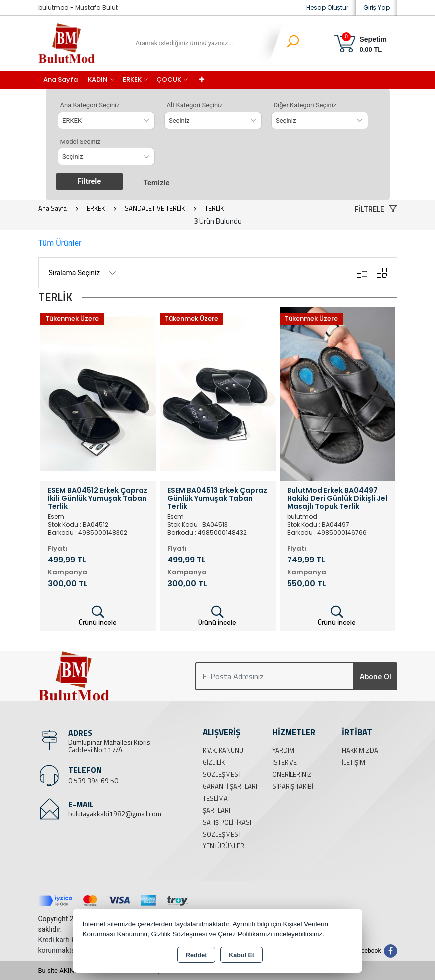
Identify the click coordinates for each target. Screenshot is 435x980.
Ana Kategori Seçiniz (90, 105)
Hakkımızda (360, 750)
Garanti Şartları (230, 786)
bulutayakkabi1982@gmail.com (115, 813)
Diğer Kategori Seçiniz (305, 105)
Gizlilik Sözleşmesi (179, 934)
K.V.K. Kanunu (223, 750)
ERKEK (132, 79)
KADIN (98, 79)
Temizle (156, 183)
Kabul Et (241, 955)
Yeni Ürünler (223, 846)
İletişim (354, 762)
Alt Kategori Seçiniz (195, 105)
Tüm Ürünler (60, 243)
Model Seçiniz (80, 142)
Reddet (196, 955)
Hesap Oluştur (327, 8)
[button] (376, 210)
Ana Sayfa (61, 79)
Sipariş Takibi (293, 786)
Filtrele (89, 181)
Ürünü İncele (98, 616)
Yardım (283, 750)
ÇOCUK (169, 79)
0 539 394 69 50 (93, 780)
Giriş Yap (376, 8)
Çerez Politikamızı (245, 934)
